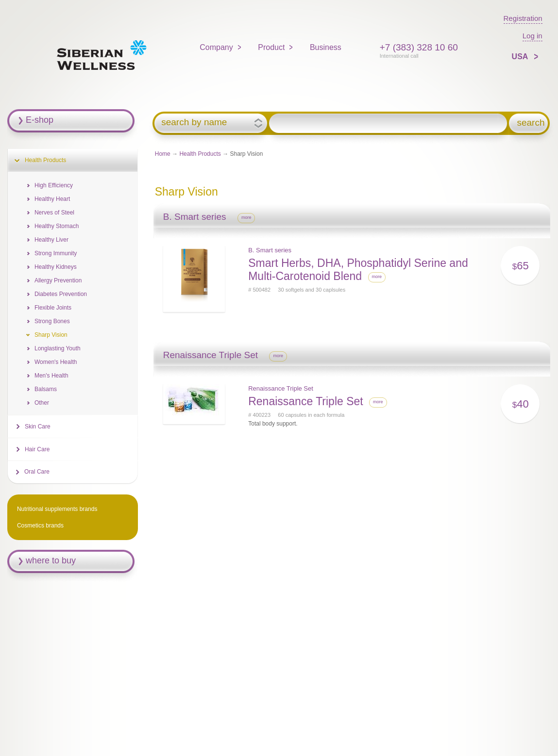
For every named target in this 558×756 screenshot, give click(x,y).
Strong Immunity (56, 253)
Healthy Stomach (57, 226)
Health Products (200, 154)
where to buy (51, 560)
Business (326, 47)
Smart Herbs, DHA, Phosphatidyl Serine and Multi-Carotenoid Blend (358, 270)
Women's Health (56, 362)
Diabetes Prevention (61, 294)
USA (521, 57)
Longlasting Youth (58, 348)
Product (271, 47)
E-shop (40, 120)
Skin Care (38, 427)
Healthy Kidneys (56, 267)
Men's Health (51, 376)
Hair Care (37, 449)
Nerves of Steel (54, 213)
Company (216, 47)
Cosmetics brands (40, 526)
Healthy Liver (51, 240)
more (246, 217)
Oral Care (37, 472)
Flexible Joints (53, 308)
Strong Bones (52, 321)
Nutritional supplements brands (57, 509)
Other (42, 403)
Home (163, 154)
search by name (194, 122)
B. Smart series (270, 250)
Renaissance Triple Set (281, 388)
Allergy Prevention (58, 280)
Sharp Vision (51, 335)
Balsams (46, 389)
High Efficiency (54, 185)
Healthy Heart (52, 199)
